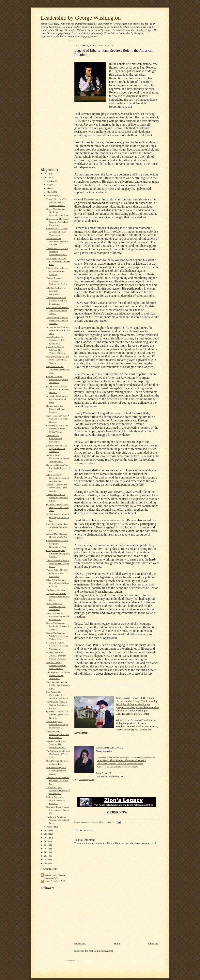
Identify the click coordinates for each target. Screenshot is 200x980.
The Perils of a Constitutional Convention (54, 438)
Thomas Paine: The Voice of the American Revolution (58, 573)
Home (117, 943)
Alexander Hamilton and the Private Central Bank (57, 399)
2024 (47, 177)
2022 (47, 834)
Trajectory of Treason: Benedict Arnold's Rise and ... (58, 596)
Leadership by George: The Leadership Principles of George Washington (137, 703)
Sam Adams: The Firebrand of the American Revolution (57, 695)
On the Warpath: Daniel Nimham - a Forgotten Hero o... (57, 389)
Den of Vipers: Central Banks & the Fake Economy (118, 767)
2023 (47, 830)
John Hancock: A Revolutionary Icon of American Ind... (57, 478)
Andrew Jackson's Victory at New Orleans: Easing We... (58, 330)
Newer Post (80, 943)
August (50, 185)
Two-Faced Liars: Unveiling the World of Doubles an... (58, 790)
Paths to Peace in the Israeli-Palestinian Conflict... (56, 800)
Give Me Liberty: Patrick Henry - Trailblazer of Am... (57, 507)
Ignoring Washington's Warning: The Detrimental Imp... (56, 744)
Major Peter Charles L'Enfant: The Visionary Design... (56, 350)
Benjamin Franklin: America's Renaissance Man (58, 369)
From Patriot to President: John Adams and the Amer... (58, 310)
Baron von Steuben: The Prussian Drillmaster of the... (58, 468)
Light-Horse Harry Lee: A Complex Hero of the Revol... (58, 419)
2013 (47, 848)
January (51, 827)
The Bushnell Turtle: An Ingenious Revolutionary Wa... (57, 251)
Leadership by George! (137, 714)
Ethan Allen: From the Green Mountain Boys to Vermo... (57, 583)
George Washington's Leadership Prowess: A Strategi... (58, 626)
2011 (47, 856)
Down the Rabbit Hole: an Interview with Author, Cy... (58, 810)
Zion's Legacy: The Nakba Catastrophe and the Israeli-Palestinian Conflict (126, 757)
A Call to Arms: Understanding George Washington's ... (58, 458)
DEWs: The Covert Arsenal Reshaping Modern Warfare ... (56, 656)
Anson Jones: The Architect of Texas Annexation (56, 606)
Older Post (154, 943)
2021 (47, 838)
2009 (47, 863)
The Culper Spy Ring (56, 590)
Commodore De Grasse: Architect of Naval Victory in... (57, 232)
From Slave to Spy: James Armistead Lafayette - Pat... (58, 527)
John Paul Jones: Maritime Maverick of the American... (58, 675)
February (51, 195)
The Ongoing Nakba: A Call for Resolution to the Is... (57, 705)
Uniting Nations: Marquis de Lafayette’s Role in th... (58, 517)
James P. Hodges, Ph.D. (55, 881)
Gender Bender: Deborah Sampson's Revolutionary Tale (57, 544)
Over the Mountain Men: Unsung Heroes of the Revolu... (57, 715)
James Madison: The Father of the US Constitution (55, 340)
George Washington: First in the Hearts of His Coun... (58, 360)
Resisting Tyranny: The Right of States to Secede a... (56, 448)
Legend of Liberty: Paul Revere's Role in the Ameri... (57, 488)
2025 (47, 174)
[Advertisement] (53, 105)
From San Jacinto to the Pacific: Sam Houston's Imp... (58, 685)
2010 (47, 859)
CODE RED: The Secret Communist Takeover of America (120, 764)
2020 (47, 841)
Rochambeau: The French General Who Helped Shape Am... (58, 222)
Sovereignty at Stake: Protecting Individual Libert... (57, 497)
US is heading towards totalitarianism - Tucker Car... (58, 261)
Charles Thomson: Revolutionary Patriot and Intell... (57, 379)
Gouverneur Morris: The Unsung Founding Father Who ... (57, 429)
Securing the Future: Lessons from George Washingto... (57, 646)
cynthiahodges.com (87, 779)
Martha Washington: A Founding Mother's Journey (56, 771)
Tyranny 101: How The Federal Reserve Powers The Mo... (56, 202)
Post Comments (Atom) (101, 951)
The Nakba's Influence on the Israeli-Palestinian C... (58, 780)
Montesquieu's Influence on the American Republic (57, 271)
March (50, 192)
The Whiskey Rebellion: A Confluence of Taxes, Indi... (58, 754)
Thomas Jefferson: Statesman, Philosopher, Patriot (56, 281)
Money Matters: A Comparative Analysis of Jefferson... (57, 616)
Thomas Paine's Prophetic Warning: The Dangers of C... (58, 563)
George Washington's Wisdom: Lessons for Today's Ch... (57, 636)
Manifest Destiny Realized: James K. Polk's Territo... (56, 665)
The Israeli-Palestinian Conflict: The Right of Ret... (57, 820)
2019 (47, 845)
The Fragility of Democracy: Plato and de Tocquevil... (57, 734)
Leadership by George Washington (81, 18)
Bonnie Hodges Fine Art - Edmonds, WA (56, 876)
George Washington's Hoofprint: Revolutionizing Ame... (58, 212)
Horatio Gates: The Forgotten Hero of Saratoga (56, 409)
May (49, 188)
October (51, 181)
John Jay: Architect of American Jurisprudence (56, 291)
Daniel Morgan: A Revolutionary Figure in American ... (57, 724)
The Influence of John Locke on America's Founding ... (56, 301)
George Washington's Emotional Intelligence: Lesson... (58, 553)
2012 (47, 852)
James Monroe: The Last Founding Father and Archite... (57, 320)
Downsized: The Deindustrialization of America (57, 242)
